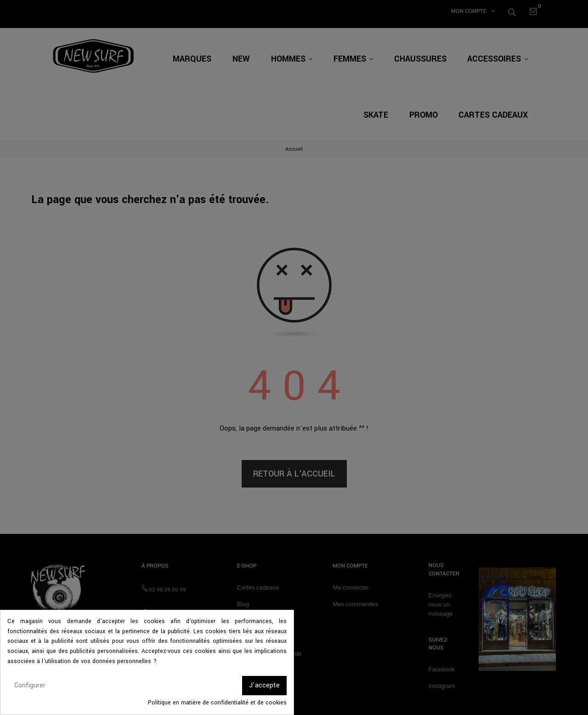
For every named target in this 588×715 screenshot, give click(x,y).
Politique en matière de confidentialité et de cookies (217, 703)
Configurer (30, 685)
